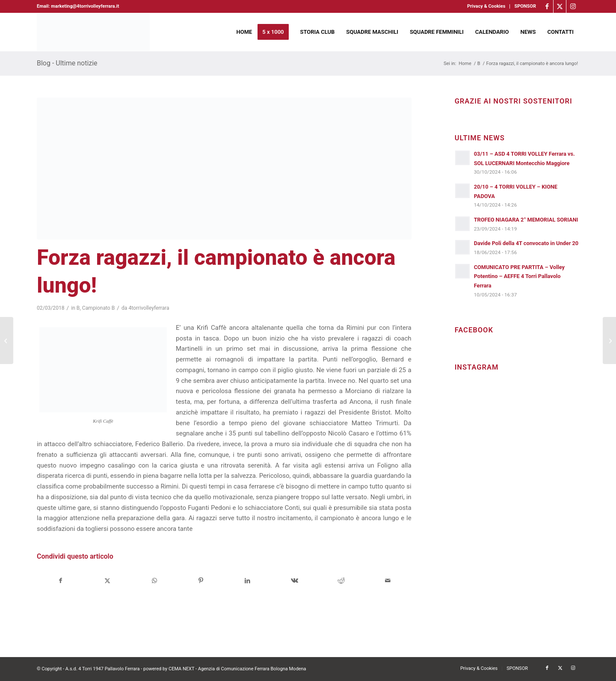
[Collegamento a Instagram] (573, 6)
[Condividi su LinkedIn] (248, 581)
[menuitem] (486, 6)
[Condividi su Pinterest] (201, 581)
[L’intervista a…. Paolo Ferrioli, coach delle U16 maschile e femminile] (609, 340)
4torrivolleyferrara (149, 308)
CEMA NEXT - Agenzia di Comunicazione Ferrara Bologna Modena (237, 669)
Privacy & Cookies (486, 6)
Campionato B (99, 308)
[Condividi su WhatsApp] (154, 581)
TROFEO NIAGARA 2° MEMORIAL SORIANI (526, 220)
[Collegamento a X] (560, 6)
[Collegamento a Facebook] (547, 6)
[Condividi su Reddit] (341, 581)
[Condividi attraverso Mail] (388, 581)
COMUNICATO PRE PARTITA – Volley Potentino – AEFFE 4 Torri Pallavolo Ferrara (519, 276)
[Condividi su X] (107, 581)
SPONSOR (525, 6)
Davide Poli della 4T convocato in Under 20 (526, 243)
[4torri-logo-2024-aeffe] (93, 32)
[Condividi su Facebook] (61, 581)
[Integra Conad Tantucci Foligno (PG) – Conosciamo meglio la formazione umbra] (7, 340)
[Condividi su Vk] (294, 581)
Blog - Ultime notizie (67, 63)
